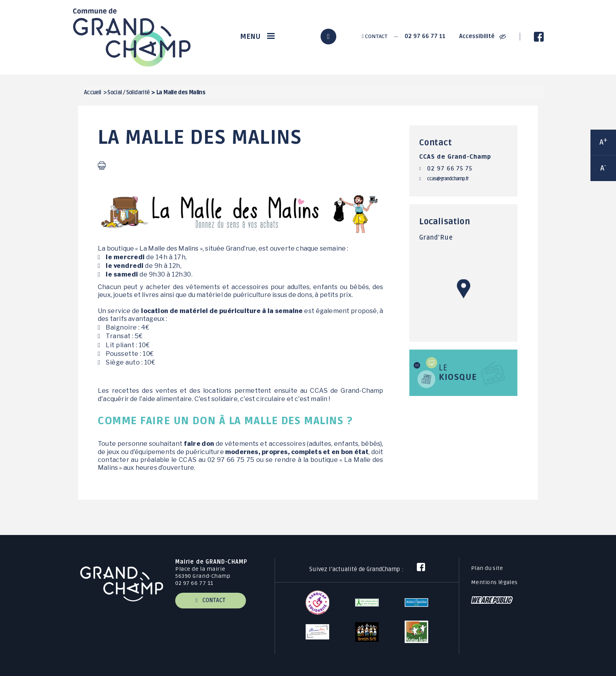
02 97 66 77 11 (425, 36)
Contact (375, 36)
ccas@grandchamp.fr (448, 179)
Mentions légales (494, 582)
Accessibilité (483, 36)
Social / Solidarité (128, 93)
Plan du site (487, 568)
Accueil (93, 93)
